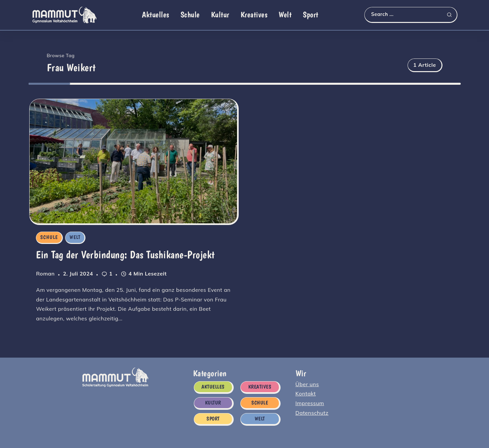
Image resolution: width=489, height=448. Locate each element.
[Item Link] (133, 161)
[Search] (411, 14)
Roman (45, 274)
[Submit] (452, 15)
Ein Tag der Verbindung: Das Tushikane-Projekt (125, 255)
